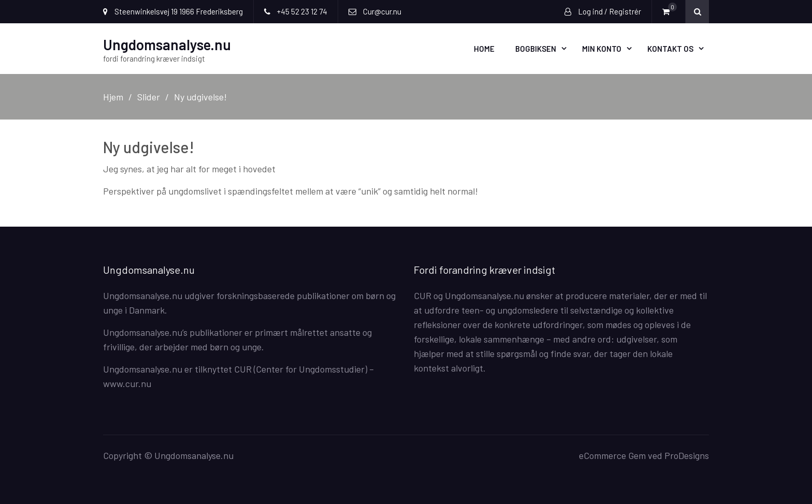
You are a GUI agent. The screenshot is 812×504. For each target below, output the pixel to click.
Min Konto (602, 49)
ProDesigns (687, 455)
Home (484, 49)
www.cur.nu (127, 383)
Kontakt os (670, 49)
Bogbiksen (536, 49)
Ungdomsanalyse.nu (167, 45)
